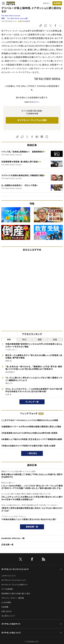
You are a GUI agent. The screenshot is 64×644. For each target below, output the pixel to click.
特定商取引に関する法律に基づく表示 (16, 594)
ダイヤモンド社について (11, 633)
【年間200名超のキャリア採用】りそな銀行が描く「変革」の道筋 (28, 446)
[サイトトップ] (10, 3)
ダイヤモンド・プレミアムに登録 (32, 120)
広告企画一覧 (7, 545)
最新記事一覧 (32, 527)
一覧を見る (32, 453)
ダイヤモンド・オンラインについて (15, 569)
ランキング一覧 (32, 402)
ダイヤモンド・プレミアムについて (14, 580)
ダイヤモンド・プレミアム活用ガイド (14, 585)
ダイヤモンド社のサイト (11, 624)
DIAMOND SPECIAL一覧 (13, 538)
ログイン (47, 3)
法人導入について (8, 616)
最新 (9, 340)
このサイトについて (9, 576)
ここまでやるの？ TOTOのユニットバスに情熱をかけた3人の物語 (30, 420)
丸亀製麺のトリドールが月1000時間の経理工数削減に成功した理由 (31, 427)
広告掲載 (5, 607)
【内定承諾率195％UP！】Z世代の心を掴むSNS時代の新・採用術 (29, 433)
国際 (3, 18)
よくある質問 (6, 603)
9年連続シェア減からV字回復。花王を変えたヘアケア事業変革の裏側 (32, 439)
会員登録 (57, 3)
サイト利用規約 (7, 589)
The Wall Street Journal (11, 16)
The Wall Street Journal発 (17, 18)
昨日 (24, 340)
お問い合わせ (6, 611)
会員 (55, 340)
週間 (40, 340)
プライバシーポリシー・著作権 (13, 598)
